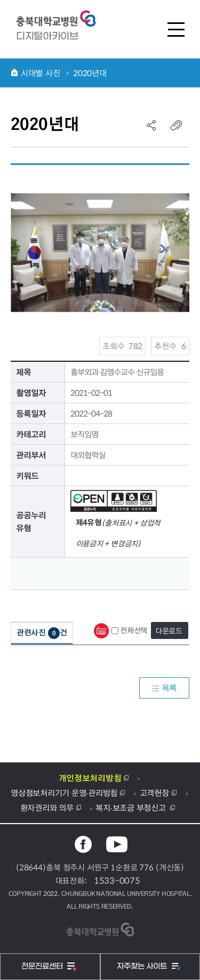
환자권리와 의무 (47, 808)
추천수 (170, 346)
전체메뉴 (176, 29)
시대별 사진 (40, 73)
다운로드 (169, 630)
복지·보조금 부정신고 (131, 808)
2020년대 (90, 73)
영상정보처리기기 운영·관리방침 (64, 793)
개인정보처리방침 (90, 778)
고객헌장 (154, 793)
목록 (164, 688)
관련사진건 (42, 633)
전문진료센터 (43, 966)
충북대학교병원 (61, 19)
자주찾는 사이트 (143, 966)
